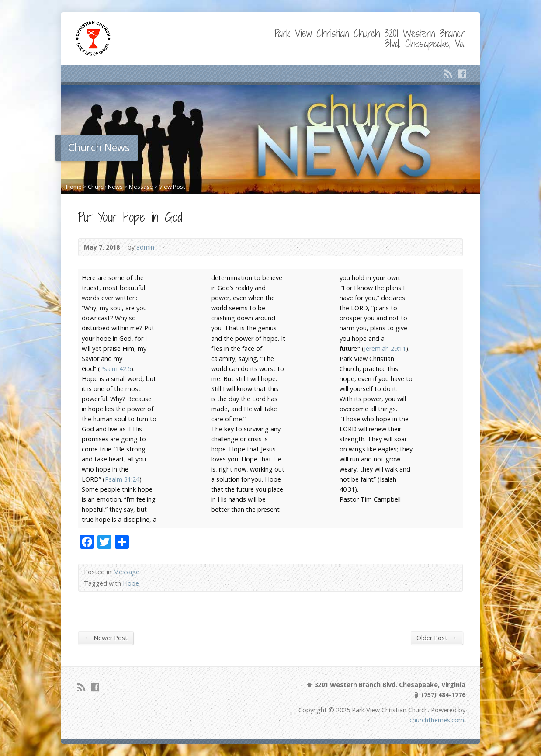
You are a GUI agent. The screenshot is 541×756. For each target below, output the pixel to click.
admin (145, 247)
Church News (105, 187)
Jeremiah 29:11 (385, 349)
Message (141, 187)
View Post (172, 187)
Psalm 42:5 (116, 369)
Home (74, 187)
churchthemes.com (437, 720)
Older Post (437, 638)
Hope (131, 583)
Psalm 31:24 (122, 479)
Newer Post (106, 638)
